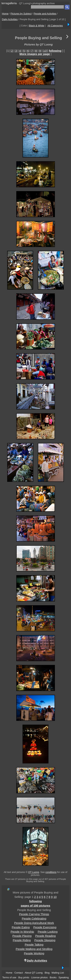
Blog (47, 973)
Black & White (37, 26)
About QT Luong (34, 973)
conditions (51, 872)
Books (53, 977)
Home (5, 14)
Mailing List (58, 973)
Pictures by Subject (21, 14)
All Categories (55, 26)
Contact (19, 973)
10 (45, 51)
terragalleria (9, 3)
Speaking (64, 977)
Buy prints (24, 977)
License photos (39, 977)
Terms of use (9, 977)
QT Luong (34, 872)
